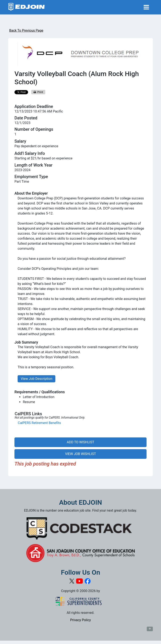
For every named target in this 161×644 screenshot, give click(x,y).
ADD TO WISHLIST (81, 442)
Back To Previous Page (26, 30)
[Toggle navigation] (146, 7)
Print (38, 92)
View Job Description (36, 379)
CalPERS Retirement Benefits (39, 423)
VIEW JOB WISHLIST (80, 454)
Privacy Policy (81, 620)
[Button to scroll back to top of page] (150, 629)
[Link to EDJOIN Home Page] (27, 7)
